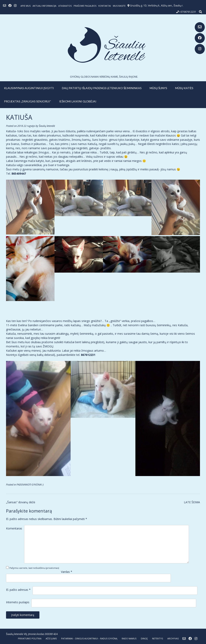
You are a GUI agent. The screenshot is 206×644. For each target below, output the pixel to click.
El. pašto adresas (18, 590)
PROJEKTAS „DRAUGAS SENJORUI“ (28, 101)
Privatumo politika (30, 638)
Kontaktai (105, 6)
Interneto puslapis (18, 602)
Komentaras (14, 528)
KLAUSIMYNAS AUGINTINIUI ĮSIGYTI (29, 88)
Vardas (67, 572)
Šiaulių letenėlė (47, 126)
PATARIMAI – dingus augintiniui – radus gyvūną (89, 638)
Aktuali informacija (44, 6)
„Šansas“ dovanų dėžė (21, 502)
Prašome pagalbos (85, 6)
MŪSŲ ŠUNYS (158, 88)
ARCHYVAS (173, 638)
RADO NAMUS (129, 638)
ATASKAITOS (65, 6)
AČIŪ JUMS (51, 638)
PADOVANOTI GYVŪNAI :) (30, 485)
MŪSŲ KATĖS (184, 88)
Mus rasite (119, 6)
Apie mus (26, 6)
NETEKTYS (158, 638)
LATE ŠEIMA (192, 502)
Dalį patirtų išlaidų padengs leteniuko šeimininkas (102, 88)
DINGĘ (144, 638)
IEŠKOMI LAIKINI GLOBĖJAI (78, 101)
